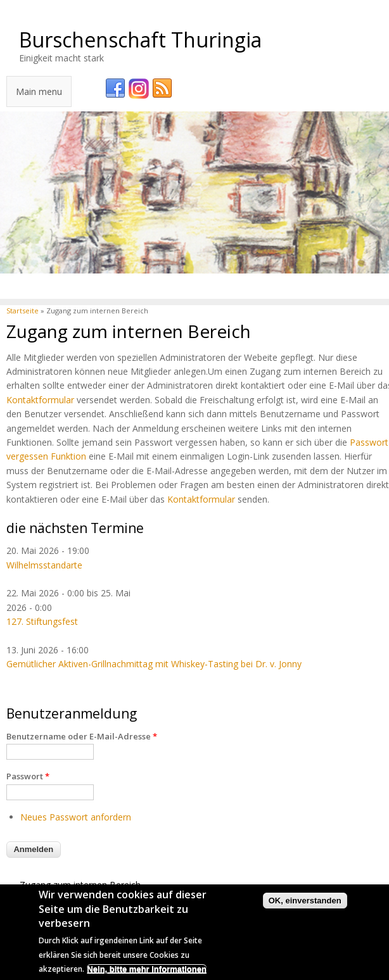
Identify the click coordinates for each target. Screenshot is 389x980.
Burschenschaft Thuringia (140, 40)
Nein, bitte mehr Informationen (147, 970)
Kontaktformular (40, 400)
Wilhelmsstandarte (44, 565)
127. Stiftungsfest (42, 621)
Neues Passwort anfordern (76, 817)
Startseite (22, 311)
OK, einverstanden (305, 902)
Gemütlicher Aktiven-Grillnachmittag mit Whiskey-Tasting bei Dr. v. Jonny (154, 664)
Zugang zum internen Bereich (80, 885)
